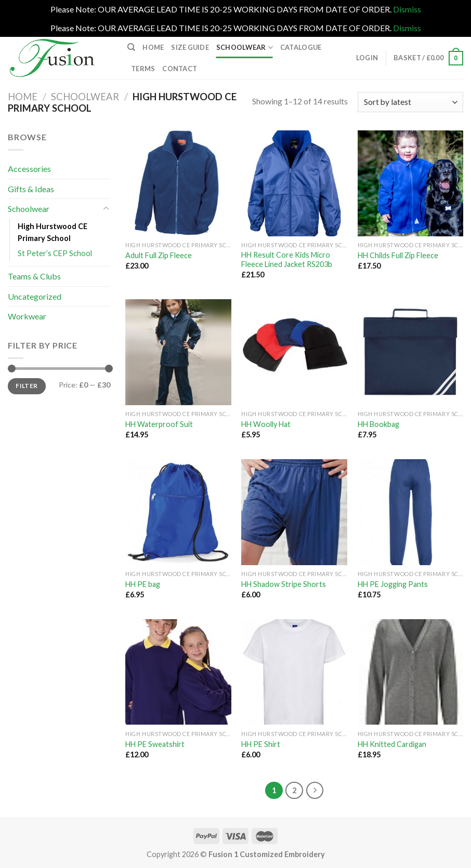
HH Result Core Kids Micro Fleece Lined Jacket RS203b (287, 260)
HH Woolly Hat (266, 424)
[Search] (131, 47)
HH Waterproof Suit (159, 424)
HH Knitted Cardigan (392, 744)
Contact (180, 69)
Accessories (29, 169)
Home (153, 47)
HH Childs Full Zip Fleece (398, 255)
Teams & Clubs (34, 276)
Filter (27, 386)
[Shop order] (410, 102)
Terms (143, 69)
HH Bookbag (378, 424)
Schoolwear (245, 48)
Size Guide (190, 47)
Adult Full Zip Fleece (159, 255)
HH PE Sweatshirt (155, 744)
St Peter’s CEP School (55, 253)
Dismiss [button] (407, 9)
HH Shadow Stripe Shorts (284, 584)
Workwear (27, 316)
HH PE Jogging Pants (393, 584)
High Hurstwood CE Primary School (53, 232)
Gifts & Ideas (31, 189)
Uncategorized (35, 296)
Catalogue (301, 47)
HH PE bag (143, 584)
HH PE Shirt (261, 744)
